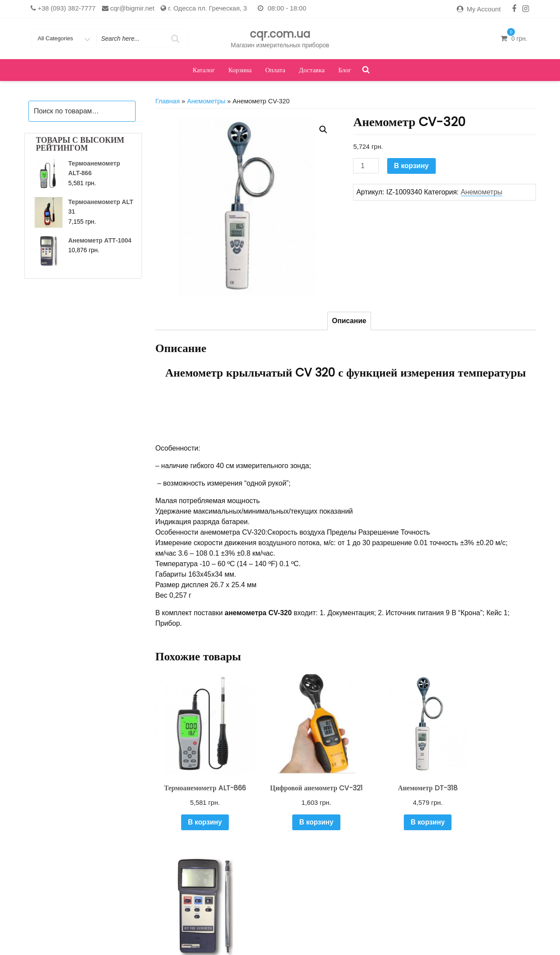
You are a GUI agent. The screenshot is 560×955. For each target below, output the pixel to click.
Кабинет (223, 935)
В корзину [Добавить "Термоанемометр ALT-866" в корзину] (197, 816)
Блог (345, 70)
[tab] (349, 321)
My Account (484, 9)
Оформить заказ (358, 935)
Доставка (312, 70)
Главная (168, 101)
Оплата (275, 70)
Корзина (240, 70)
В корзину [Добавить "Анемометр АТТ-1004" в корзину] (492, 808)
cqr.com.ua (280, 34)
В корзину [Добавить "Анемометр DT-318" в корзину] (394, 808)
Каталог (204, 70)
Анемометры (206, 101)
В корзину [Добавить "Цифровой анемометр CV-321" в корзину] (296, 816)
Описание (349, 321)
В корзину (411, 166)
